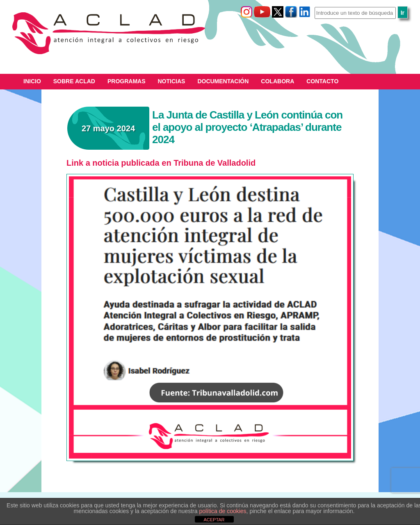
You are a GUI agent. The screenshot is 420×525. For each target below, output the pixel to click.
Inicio (32, 81)
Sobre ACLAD (74, 81)
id (252, 163)
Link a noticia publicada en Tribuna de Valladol (157, 163)
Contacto (322, 81)
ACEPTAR (214, 520)
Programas (127, 81)
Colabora (277, 81)
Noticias (172, 81)
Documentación (223, 81)
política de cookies (223, 511)
